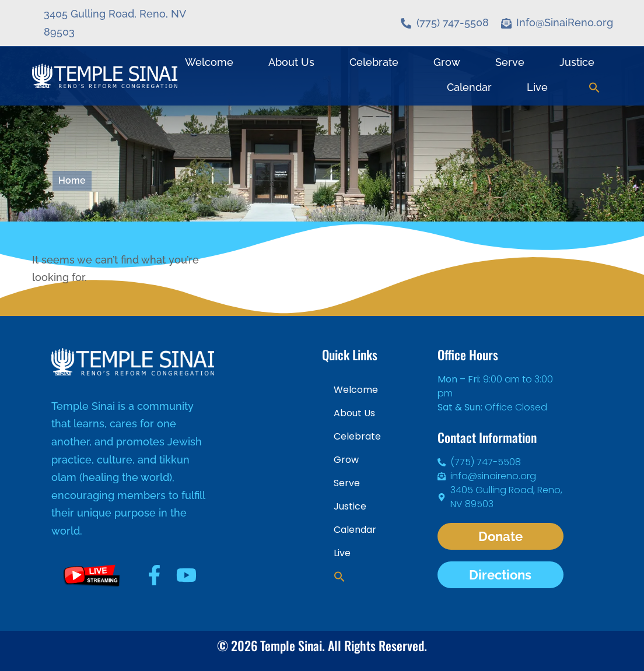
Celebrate (374, 62)
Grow (447, 62)
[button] (594, 87)
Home (72, 180)
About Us (291, 62)
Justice (577, 62)
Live (537, 87)
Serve (510, 62)
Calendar (469, 87)
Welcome (209, 62)
